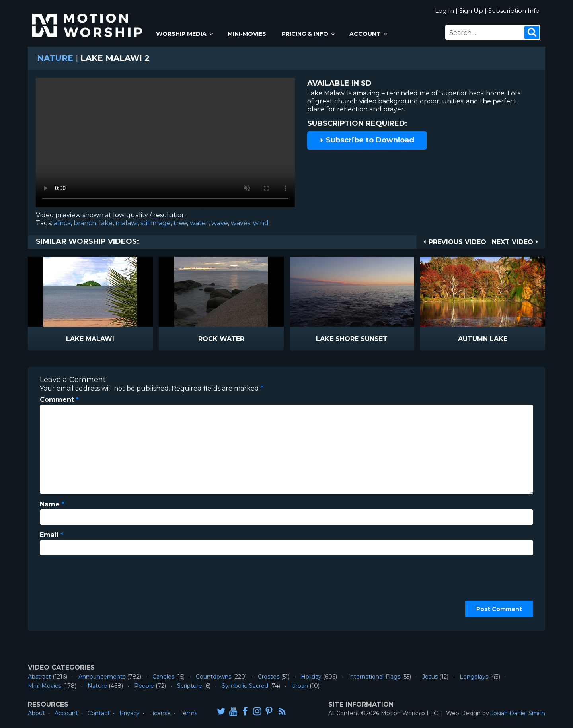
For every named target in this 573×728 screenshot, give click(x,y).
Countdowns (213, 677)
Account (369, 34)
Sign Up (471, 11)
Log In (444, 11)
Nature (55, 58)
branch (85, 223)
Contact (99, 713)
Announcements (102, 677)
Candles (163, 677)
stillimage (156, 223)
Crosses (269, 677)
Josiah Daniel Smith (518, 713)
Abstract (39, 677)
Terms (189, 713)
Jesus (430, 677)
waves (241, 223)
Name (52, 504)
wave (220, 223)
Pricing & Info (309, 34)
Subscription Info (514, 11)
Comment (59, 400)
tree (180, 223)
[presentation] (72, 590)
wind (261, 223)
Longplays (474, 677)
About (36, 713)
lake (106, 223)
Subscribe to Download (367, 140)
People (144, 686)
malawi (127, 223)
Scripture (190, 686)
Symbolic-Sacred (245, 686)
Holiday (311, 677)
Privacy (130, 713)
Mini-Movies (247, 34)
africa (62, 223)
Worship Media (185, 34)
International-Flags (374, 677)
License (160, 713)
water (199, 223)
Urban (300, 686)
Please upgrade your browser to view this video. (165, 144)
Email (52, 535)
